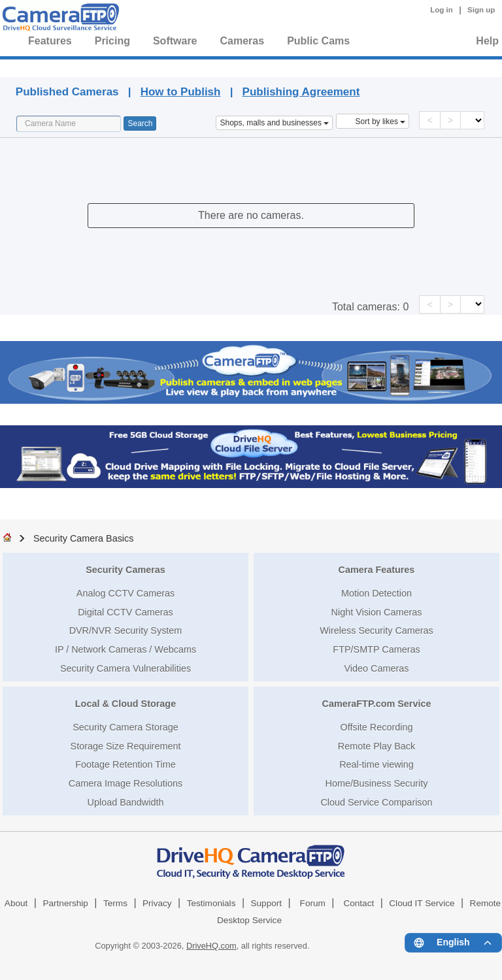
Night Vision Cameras (377, 612)
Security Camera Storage (125, 727)
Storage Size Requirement (126, 746)
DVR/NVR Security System (126, 630)
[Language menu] (453, 943)
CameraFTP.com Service (377, 704)
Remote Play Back (376, 746)
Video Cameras (377, 668)
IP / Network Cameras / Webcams (125, 649)
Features (50, 41)
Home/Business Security (377, 783)
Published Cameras (271, 66)
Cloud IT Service (422, 903)
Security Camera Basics (84, 538)
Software (175, 41)
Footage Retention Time (125, 764)
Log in (442, 10)
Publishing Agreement (301, 92)
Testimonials (211, 903)
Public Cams (318, 41)
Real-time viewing (376, 764)
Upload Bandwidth (126, 802)
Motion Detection (376, 593)
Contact (359, 903)
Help (487, 41)
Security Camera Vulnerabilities (125, 668)
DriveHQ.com (211, 946)
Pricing (112, 41)
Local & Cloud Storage (125, 704)
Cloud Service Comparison (376, 802)
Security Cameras (125, 570)
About (16, 903)
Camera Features (377, 570)
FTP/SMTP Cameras (376, 649)
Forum (313, 903)
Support (266, 903)
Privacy (157, 903)
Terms (115, 903)
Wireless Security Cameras (376, 630)
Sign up (481, 10)
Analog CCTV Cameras (125, 593)
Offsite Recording (377, 727)
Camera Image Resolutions (125, 783)
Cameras (243, 41)
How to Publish (181, 92)
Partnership (65, 903)
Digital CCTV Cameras (125, 612)
